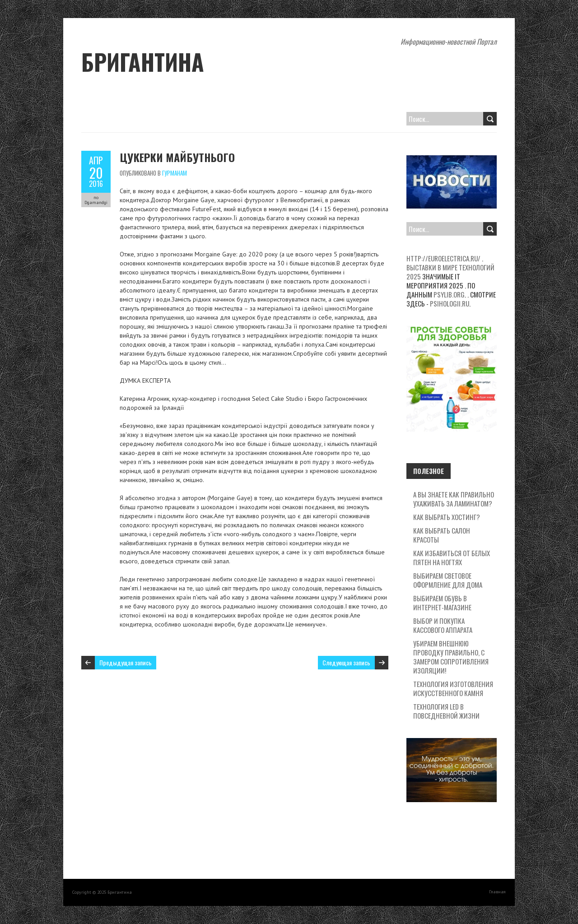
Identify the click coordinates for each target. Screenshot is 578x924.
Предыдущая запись (126, 662)
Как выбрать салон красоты (442, 535)
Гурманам (175, 173)
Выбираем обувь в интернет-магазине (442, 603)
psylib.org (449, 294)
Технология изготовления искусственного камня (453, 688)
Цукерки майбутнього (177, 157)
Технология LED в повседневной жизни (446, 711)
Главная (497, 892)
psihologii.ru (450, 303)
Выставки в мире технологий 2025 (450, 272)
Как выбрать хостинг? (447, 517)
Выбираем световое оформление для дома (448, 580)
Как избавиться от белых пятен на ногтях (452, 557)
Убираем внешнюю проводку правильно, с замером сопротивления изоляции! (451, 657)
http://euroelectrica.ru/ (443, 258)
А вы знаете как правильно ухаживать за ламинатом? (454, 499)
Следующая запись (346, 662)
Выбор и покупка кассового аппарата (443, 625)
